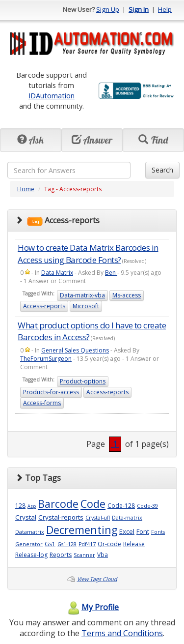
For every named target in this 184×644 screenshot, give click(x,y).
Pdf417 (87, 544)
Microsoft (86, 306)
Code (93, 504)
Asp (32, 506)
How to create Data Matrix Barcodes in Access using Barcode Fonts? (88, 253)
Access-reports (44, 306)
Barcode (58, 504)
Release (134, 544)
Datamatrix (30, 532)
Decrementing (82, 530)
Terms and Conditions (122, 633)
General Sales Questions (75, 350)
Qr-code (109, 544)
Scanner (84, 555)
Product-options (83, 381)
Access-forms (42, 403)
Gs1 (50, 544)
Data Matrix (57, 273)
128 (20, 506)
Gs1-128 (67, 544)
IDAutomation (52, 95)
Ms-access (127, 295)
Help (165, 9)
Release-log (31, 555)
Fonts (158, 532)
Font (143, 531)
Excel (127, 531)
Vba (103, 555)
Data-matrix (127, 518)
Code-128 (121, 506)
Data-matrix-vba (82, 295)
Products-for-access (51, 392)
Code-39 (147, 506)
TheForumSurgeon (46, 359)
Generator (29, 544)
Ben (111, 273)
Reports (61, 555)
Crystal (26, 517)
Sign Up (108, 9)
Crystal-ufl (98, 518)
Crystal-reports (61, 517)
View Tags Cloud (97, 579)
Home (26, 189)
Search (162, 170)
